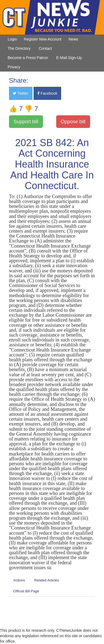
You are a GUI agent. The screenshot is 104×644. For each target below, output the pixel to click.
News (73, 39)
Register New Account (43, 39)
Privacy (14, 67)
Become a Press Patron (28, 58)
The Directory (19, 48)
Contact (45, 48)
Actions (19, 580)
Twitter (21, 93)
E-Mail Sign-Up (69, 58)
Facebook (47, 93)
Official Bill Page (26, 591)
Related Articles (46, 580)
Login (12, 39)
